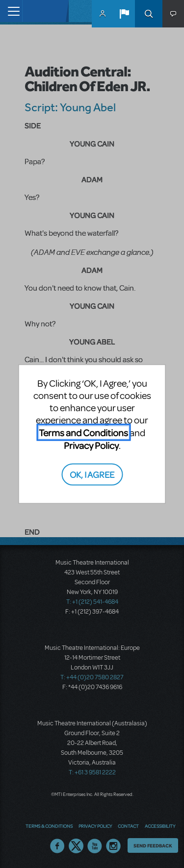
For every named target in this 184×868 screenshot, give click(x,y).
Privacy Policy (91, 445)
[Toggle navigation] (11, 11)
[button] (124, 14)
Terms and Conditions (83, 433)
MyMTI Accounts (103, 14)
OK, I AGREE (92, 474)
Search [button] (149, 14)
